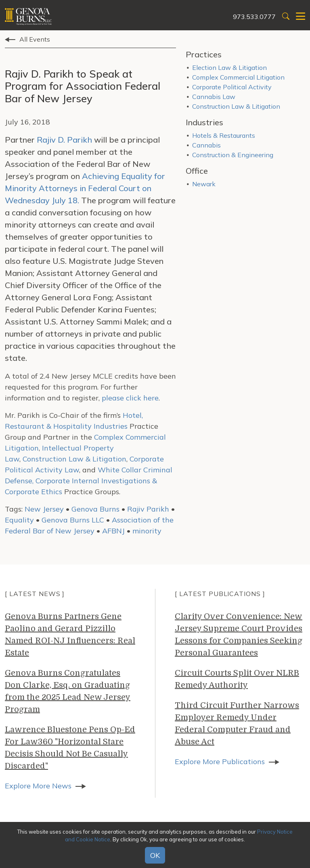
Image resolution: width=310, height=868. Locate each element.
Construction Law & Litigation (74, 459)
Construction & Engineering (233, 155)
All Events (35, 39)
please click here (130, 398)
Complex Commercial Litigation (238, 77)
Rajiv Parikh (148, 509)
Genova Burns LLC (73, 520)
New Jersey (44, 509)
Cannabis (206, 145)
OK (155, 855)
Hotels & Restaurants (224, 135)
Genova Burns (95, 509)
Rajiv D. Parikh (64, 140)
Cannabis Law (214, 97)
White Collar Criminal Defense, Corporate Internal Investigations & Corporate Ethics (89, 481)
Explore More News (38, 786)
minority (147, 531)
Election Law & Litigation (229, 67)
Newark (204, 184)
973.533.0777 (254, 17)
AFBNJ (113, 531)
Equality (19, 520)
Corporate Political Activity (232, 87)
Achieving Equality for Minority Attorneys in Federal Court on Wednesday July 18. (85, 188)
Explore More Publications (220, 762)
